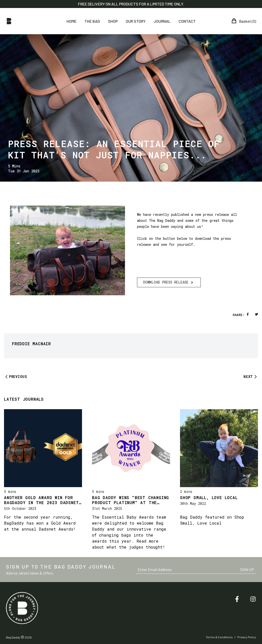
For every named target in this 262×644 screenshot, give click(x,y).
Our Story (136, 21)
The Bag (92, 21)
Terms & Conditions (219, 637)
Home (71, 21)
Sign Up (247, 569)
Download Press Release (169, 282)
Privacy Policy (247, 637)
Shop (113, 21)
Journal (162, 21)
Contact (187, 21)
